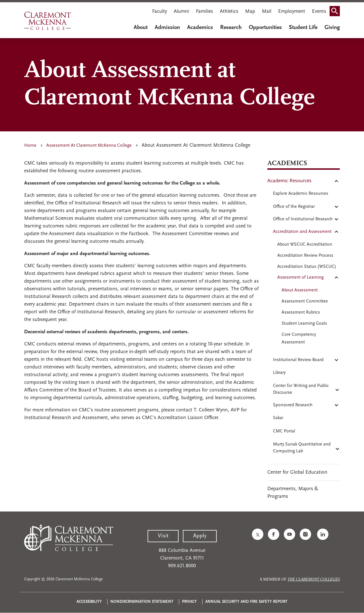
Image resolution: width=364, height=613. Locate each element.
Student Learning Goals (304, 324)
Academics (200, 28)
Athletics (229, 12)
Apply (200, 536)
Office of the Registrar (294, 207)
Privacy (189, 602)
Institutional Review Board (298, 360)
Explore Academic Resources (301, 194)
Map (250, 12)
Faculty (160, 12)
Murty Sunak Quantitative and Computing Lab (302, 448)
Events (319, 12)
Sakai (278, 418)
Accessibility (89, 602)
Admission (167, 28)
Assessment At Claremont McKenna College (89, 146)
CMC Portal (284, 431)
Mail (267, 12)
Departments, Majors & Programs (293, 493)
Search (336, 9)
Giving (332, 28)
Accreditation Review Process (305, 256)
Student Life (303, 28)
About (141, 28)
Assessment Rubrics (301, 312)
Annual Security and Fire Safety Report (246, 602)
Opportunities (265, 28)
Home (30, 146)
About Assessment (300, 290)
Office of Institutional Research (303, 219)
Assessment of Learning (300, 277)
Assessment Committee (305, 301)
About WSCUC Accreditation (305, 245)
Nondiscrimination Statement (142, 602)
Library (279, 373)
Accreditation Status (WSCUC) (307, 267)
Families (204, 12)
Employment (292, 12)
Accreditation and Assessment (302, 232)
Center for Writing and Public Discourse (301, 389)
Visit (163, 536)
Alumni (181, 12)
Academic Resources (289, 181)
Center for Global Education (297, 472)
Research (231, 28)
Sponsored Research (293, 405)
